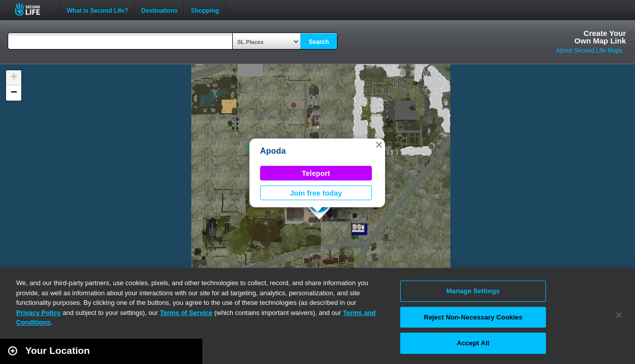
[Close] (619, 315)
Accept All (473, 343)
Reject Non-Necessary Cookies (473, 317)
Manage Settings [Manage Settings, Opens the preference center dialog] (473, 291)
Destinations (159, 10)
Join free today (316, 193)
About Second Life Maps (589, 51)
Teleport (316, 173)
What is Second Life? (97, 10)
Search (319, 42)
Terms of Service (186, 313)
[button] (379, 145)
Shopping (205, 10)
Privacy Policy (38, 313)
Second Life (33, 9)
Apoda (273, 151)
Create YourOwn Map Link (600, 37)
